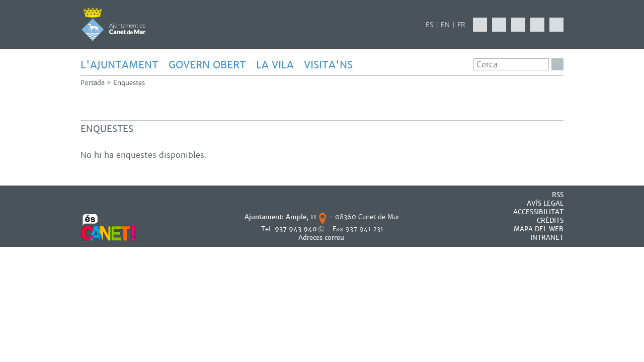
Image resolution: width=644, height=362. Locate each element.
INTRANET (547, 238)
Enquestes (129, 83)
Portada (93, 83)
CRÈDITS (550, 220)
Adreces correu (322, 238)
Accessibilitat (538, 212)
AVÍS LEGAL (545, 203)
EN (445, 25)
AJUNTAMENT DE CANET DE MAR (113, 24)
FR (461, 25)
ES (429, 25)
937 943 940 (296, 229)
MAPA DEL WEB (539, 229)
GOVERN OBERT (207, 65)
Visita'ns (328, 65)
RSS (558, 195)
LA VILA (275, 65)
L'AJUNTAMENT (119, 65)
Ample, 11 (301, 217)
